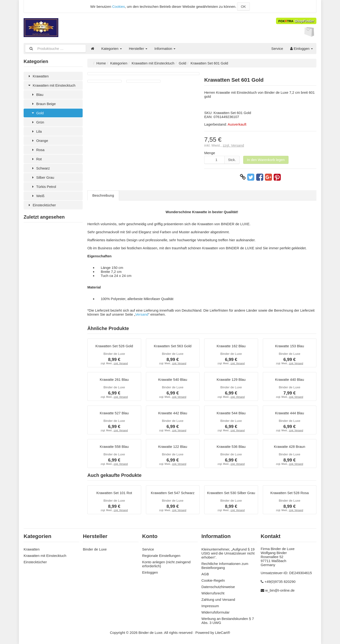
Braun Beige (43, 104)
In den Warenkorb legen (266, 160)
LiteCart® (223, 633)
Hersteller (138, 49)
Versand (142, 314)
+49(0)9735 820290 (280, 582)
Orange (39, 141)
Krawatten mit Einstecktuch (51, 85)
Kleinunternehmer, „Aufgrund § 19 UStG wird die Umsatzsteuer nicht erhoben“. (228, 553)
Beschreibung (103, 195)
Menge (210, 153)
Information (165, 49)
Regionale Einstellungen (161, 556)
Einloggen (302, 49)
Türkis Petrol (43, 187)
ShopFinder (296, 21)
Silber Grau (42, 177)
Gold (37, 113)
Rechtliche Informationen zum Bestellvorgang (225, 566)
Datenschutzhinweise (218, 587)
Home (101, 63)
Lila (36, 131)
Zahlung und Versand (218, 600)
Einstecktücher (42, 205)
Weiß (38, 196)
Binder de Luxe (95, 549)
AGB (205, 574)
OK (243, 6)
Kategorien (112, 49)
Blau (37, 95)
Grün (37, 122)
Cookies (119, 6)
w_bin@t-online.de (280, 590)
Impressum (210, 606)
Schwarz (40, 168)
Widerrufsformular (215, 612)
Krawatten (38, 76)
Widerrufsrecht (213, 593)
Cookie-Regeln (213, 580)
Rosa (38, 150)
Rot (36, 159)
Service (277, 49)
